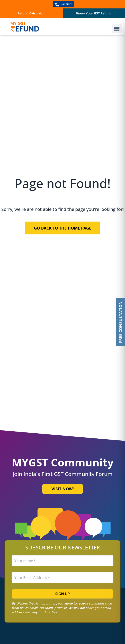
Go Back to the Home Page (63, 228)
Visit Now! (63, 489)
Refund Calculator (31, 13)
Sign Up (62, 594)
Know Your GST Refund (94, 13)
